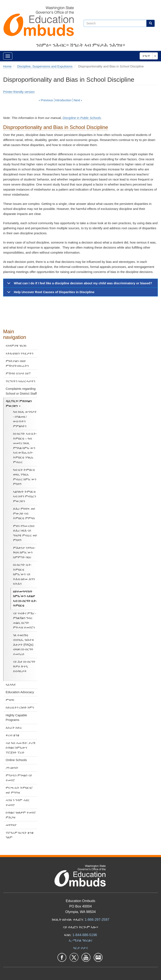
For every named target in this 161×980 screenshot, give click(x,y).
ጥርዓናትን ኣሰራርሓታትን (20, 381)
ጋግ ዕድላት (12, 768)
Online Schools (16, 760)
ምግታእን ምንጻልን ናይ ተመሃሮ (19, 778)
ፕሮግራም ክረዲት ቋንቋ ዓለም (20, 835)
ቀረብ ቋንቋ (13, 735)
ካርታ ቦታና (80, 948)
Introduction (63, 100)
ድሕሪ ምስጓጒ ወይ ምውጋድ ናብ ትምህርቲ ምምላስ (24, 513)
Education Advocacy (20, 692)
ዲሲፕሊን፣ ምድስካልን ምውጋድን (19, 403)
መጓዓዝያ (11, 825)
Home (7, 66)
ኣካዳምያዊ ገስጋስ (16, 346)
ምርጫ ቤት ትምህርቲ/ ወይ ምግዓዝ (19, 790)
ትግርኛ (146, 56)
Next (78, 100)
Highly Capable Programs (16, 718)
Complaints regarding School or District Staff (21, 391)
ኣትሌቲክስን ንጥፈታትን (19, 353)
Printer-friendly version (19, 92)
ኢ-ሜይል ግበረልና (80, 940)
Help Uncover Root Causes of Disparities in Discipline (50, 293)
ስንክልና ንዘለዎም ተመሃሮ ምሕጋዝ (21, 815)
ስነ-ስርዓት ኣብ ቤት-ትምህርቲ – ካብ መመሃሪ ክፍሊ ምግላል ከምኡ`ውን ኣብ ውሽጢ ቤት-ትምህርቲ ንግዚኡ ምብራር (25, 448)
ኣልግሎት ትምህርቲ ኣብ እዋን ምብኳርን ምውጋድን (25, 496)
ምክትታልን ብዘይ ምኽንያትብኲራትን (17, 363)
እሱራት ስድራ (14, 728)
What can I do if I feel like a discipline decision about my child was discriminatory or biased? (79, 285)
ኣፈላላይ (11, 684)
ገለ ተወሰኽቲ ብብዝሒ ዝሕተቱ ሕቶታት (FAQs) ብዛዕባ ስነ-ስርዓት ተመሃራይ (23, 645)
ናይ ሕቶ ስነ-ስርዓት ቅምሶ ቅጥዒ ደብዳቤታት (24, 666)
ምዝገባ (10, 700)
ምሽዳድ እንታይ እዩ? (18, 373)
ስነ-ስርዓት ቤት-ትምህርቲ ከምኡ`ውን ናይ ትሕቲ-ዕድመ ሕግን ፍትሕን (24, 574)
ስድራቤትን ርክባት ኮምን (20, 707)
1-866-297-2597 (97, 919)
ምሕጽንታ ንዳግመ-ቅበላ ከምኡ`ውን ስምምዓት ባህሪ (24, 552)
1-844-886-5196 (85, 935)
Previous (46, 100)
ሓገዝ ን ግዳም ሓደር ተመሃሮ (18, 802)
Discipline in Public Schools (82, 118)
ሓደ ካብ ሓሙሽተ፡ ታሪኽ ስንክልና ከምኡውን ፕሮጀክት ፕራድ (20, 748)
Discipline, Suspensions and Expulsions (45, 66)
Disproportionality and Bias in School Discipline (56, 127)
